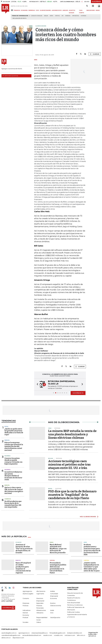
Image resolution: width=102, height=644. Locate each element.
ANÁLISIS (65, 10)
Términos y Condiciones (75, 605)
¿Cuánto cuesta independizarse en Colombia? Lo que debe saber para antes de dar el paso (92, 567)
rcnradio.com (58, 635)
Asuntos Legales (28, 594)
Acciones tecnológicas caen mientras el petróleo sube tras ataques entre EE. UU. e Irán (69, 465)
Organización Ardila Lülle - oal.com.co (93, 634)
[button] (37, 384)
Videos (39, 622)
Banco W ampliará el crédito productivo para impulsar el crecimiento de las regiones (23, 568)
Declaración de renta (19, 18)
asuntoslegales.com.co (9, 633)
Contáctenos (71, 600)
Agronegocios (27, 591)
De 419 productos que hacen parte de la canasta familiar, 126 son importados (13, 504)
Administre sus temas (10, 76)
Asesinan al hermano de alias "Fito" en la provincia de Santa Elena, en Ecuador (24, 549)
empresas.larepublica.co (40, 633)
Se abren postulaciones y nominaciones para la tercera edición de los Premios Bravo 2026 (92, 550)
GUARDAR (95, 54)
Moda (6, 426)
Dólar (46, 16)
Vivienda (83, 16)
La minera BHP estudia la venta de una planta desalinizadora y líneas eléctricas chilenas (72, 434)
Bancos (18, 560)
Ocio (85, 542)
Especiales (40, 603)
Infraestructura (41, 610)
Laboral (86, 560)
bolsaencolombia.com (75, 633)
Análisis (52, 591)
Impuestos (76, 16)
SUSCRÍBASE (96, 1)
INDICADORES (91, 10)
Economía (53, 598)
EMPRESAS (32, 10)
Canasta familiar (37, 16)
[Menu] (12, 10)
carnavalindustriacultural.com (32, 635)
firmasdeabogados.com (57, 633)
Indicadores (27, 610)
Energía (68, 16)
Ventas (57, 16)
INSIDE (98, 10)
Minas (52, 542)
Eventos (53, 603)
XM (63, 16)
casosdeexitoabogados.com (11, 635)
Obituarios (40, 613)
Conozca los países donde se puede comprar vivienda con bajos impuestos (13, 461)
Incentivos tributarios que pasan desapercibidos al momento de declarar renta (13, 476)
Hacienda (7, 456)
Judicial (52, 560)
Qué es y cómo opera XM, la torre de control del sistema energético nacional (14, 490)
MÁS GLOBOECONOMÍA (88, 517)
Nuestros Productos (74, 598)
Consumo (26, 598)
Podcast (25, 617)
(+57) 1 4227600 (7, 601)
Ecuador (19, 542)
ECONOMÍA (24, 10)
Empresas (26, 603)
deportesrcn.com (18, 638)
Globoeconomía (56, 605)
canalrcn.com (48, 635)
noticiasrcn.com (70, 635)
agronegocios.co (24, 633)
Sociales (25, 622)
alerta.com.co (6, 638)
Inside (52, 610)
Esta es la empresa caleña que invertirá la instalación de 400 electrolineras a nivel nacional (14, 446)
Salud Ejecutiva (55, 617)
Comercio (8, 499)
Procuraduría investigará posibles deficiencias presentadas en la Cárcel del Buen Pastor (58, 568)
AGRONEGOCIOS (57, 10)
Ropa (51, 16)
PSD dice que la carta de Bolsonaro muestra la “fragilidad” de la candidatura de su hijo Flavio (72, 495)
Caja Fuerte (40, 594)
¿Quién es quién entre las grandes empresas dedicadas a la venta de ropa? (14, 432)
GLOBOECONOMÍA (45, 10)
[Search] (87, 6)
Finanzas (25, 605)
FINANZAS (17, 10)
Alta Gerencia (41, 591)
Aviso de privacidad (74, 602)
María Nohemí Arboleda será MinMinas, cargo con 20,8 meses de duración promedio (58, 549)
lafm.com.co (81, 635)
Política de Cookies (74, 612)
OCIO (37, 10)
